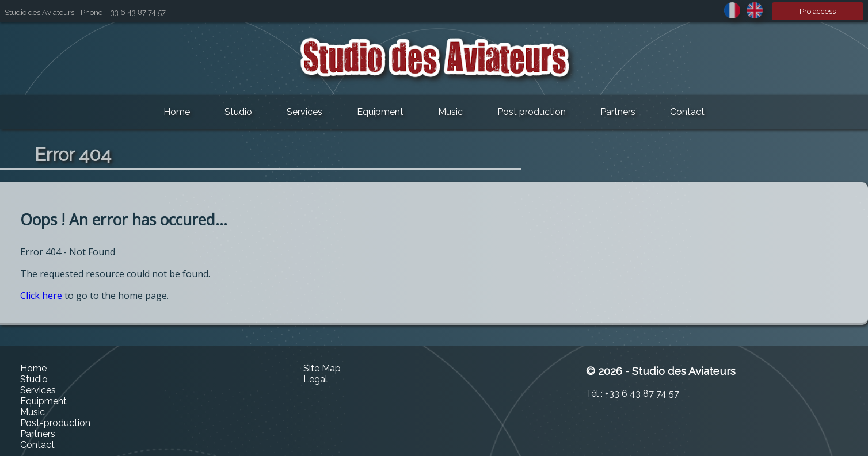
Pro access (818, 11)
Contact (687, 112)
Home (177, 112)
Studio (238, 112)
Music (450, 112)
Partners (618, 112)
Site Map (322, 368)
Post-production (55, 423)
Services (304, 112)
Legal (315, 379)
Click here (41, 296)
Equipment (380, 112)
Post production (532, 112)
